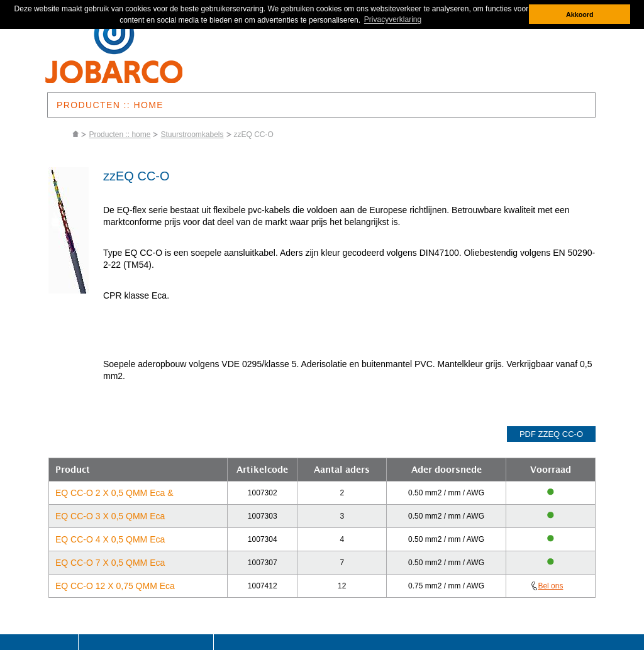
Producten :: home (119, 135)
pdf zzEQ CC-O (551, 434)
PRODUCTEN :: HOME (110, 105)
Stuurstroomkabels (192, 135)
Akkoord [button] (580, 14)
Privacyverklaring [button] (393, 20)
